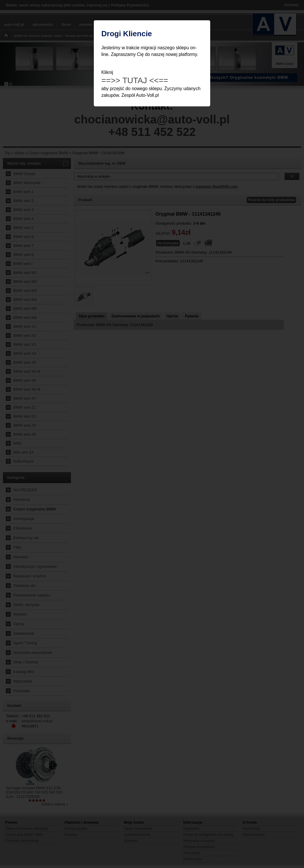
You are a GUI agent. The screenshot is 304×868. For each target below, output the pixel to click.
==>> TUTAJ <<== (135, 80)
